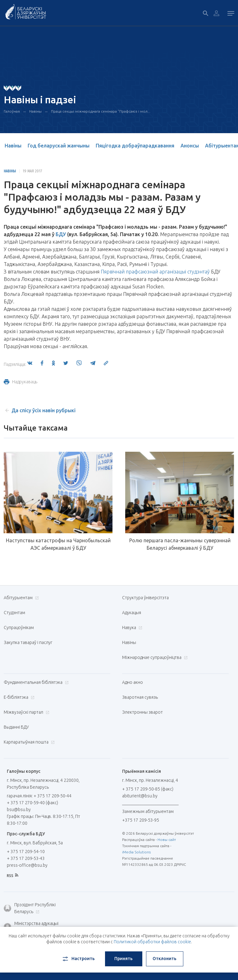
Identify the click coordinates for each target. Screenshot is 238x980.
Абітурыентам (21, 598)
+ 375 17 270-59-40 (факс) (32, 803)
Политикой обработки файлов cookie (152, 942)
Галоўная (12, 111)
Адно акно (133, 682)
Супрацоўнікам (19, 628)
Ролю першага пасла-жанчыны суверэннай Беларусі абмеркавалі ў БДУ (180, 544)
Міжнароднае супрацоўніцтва (154, 657)
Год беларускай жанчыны (59, 146)
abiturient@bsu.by (140, 796)
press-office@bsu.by (27, 865)
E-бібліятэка (18, 697)
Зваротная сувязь (140, 697)
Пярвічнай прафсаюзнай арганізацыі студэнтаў (155, 272)
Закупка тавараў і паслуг (28, 642)
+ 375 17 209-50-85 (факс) (148, 789)
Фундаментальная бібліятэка (35, 682)
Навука (131, 628)
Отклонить (165, 959)
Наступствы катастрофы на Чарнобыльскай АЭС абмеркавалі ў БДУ (58, 544)
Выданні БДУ (16, 727)
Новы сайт (167, 840)
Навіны (35, 111)
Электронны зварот (142, 712)
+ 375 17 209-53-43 (26, 858)
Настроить (78, 959)
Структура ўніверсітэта (145, 598)
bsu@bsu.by (19, 810)
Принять (124, 959)
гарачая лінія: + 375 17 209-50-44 (39, 796)
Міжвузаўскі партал (26, 712)
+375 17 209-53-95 (141, 820)
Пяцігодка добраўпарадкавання (135, 146)
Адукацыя (132, 613)
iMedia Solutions (136, 852)
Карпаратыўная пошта (28, 742)
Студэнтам (14, 613)
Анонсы (190, 146)
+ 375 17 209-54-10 (26, 852)
